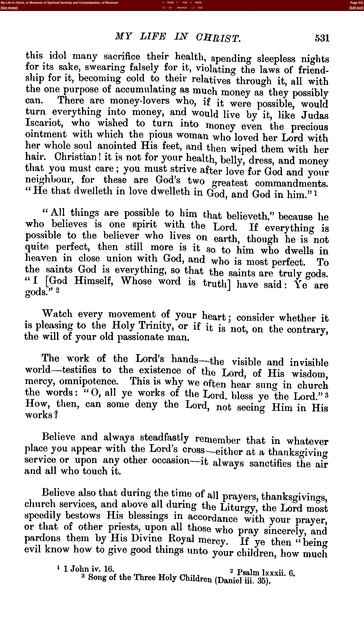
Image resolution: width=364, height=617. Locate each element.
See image (9, 8)
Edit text (356, 8)
